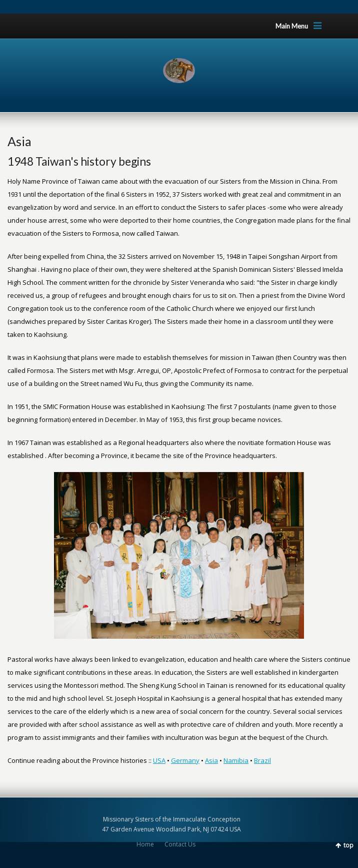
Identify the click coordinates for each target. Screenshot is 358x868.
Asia (211, 760)
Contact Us (180, 844)
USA (159, 760)
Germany (185, 760)
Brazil (262, 760)
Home (145, 844)
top (348, 845)
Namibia (236, 760)
